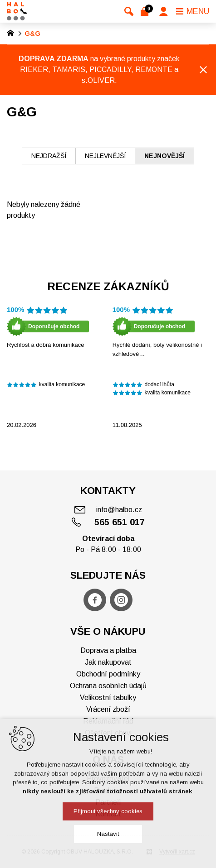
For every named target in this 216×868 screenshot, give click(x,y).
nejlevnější (105, 156)
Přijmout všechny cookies (108, 811)
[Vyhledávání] (129, 11)
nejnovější (164, 156)
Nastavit (108, 834)
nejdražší (49, 156)
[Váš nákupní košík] (146, 11)
